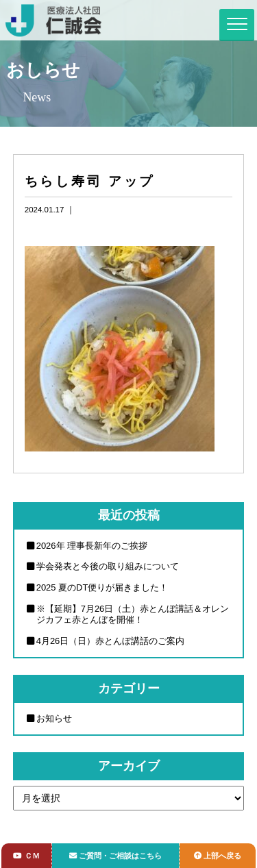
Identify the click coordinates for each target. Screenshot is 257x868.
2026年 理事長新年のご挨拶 (92, 546)
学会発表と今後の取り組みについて (108, 566)
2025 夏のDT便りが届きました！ (102, 587)
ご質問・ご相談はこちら (115, 856)
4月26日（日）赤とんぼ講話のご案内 (111, 641)
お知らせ (54, 718)
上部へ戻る (218, 856)
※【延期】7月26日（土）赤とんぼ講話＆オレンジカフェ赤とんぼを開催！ (133, 615)
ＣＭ (26, 856)
